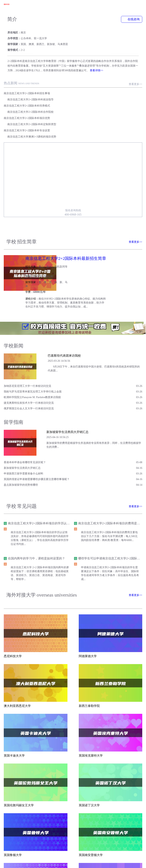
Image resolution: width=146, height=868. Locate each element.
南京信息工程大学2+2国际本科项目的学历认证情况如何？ (46, 476)
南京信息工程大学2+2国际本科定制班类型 (101, 94)
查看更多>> (135, 73)
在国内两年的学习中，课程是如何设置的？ (36, 511)
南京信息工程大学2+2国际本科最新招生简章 (104, 223)
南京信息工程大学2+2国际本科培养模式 (27, 88)
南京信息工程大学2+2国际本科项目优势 (27, 94)
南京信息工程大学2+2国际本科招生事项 (27, 82)
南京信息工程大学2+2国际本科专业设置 (27, 100)
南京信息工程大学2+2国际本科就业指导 (100, 82)
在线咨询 (132, 19)
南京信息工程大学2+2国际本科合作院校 (100, 88)
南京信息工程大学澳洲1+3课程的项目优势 (101, 100)
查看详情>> (97, 59)
